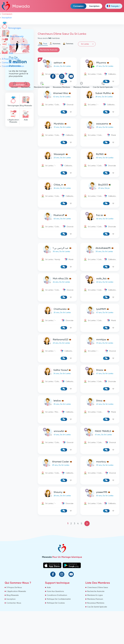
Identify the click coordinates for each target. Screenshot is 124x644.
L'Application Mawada (16, 45)
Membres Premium (81, 85)
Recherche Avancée (96, 591)
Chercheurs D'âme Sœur (98, 587)
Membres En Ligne (42, 85)
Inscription (94, 6)
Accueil (14, 85)
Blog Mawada (13, 36)
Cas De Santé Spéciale (103, 85)
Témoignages (11, 28)
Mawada (16, 6)
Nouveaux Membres (61, 85)
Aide (7, 53)
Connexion (78, 6)
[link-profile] (57, 95)
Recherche (26, 85)
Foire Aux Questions (55, 591)
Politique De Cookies (56, 603)
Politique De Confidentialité (59, 599)
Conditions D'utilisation (13, 66)
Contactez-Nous (10, 63)
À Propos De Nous (10, 59)
